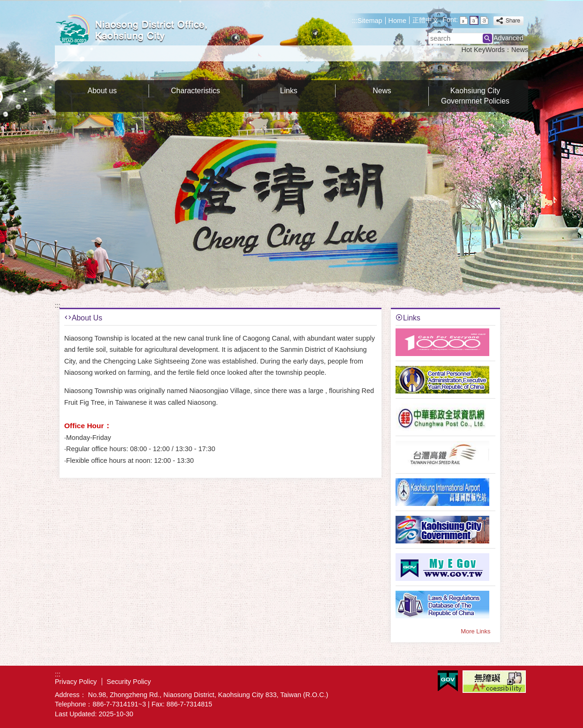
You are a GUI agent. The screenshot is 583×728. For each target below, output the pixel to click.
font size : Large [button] (484, 20)
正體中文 (426, 20)
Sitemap (370, 21)
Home (397, 21)
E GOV (448, 681)
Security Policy (129, 682)
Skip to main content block (5, 5)
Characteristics (196, 91)
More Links (475, 631)
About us (102, 91)
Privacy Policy (76, 682)
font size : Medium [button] (474, 20)
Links (289, 91)
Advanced (508, 38)
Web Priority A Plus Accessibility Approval (494, 682)
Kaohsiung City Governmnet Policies (475, 96)
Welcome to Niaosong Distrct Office (134, 30)
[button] (487, 38)
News (520, 50)
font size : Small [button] (464, 20)
